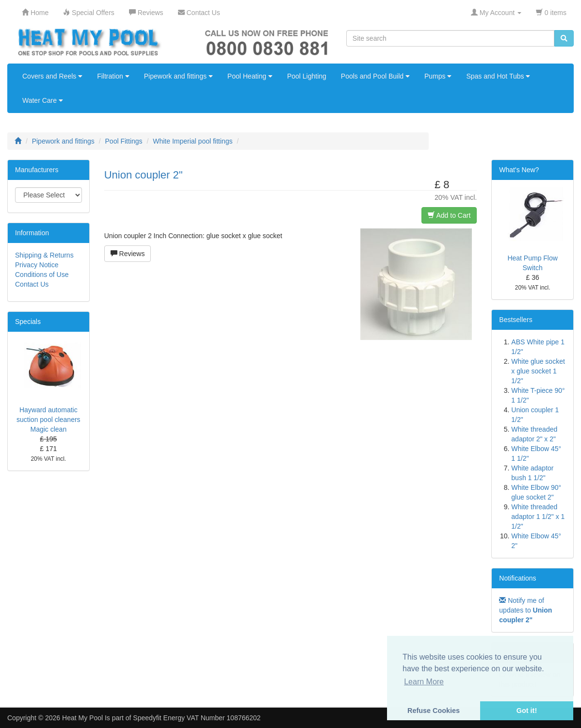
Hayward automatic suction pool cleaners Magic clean (48, 420)
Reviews (128, 254)
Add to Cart (449, 215)
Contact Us (32, 284)
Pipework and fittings (178, 76)
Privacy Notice (37, 265)
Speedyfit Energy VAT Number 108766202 (197, 718)
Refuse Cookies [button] (434, 711)
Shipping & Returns (44, 255)
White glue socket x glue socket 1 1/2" (538, 371)
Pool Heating (250, 76)
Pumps (438, 76)
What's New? (519, 170)
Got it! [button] (527, 711)
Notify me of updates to (525, 610)
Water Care (43, 100)
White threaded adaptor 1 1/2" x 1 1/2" (538, 517)
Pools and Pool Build (375, 76)
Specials (28, 322)
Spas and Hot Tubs (498, 76)
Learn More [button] (424, 682)
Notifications (517, 578)
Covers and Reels (52, 76)
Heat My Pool (82, 718)
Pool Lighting (307, 76)
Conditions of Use (42, 275)
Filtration (113, 76)
